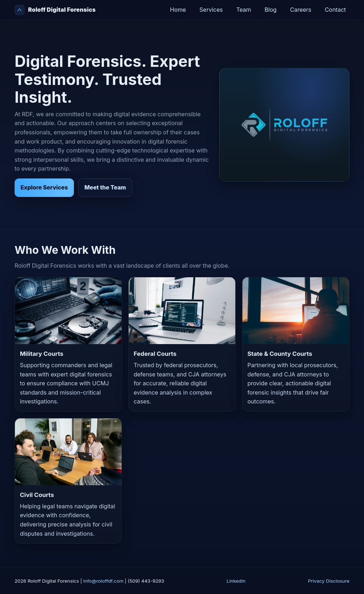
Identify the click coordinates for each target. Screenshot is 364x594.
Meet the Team (105, 187)
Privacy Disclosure (329, 581)
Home (178, 10)
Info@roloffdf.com (103, 581)
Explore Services (44, 187)
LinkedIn (236, 581)
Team (244, 10)
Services (211, 10)
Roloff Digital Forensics (55, 10)
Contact (335, 10)
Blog (271, 10)
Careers (301, 10)
